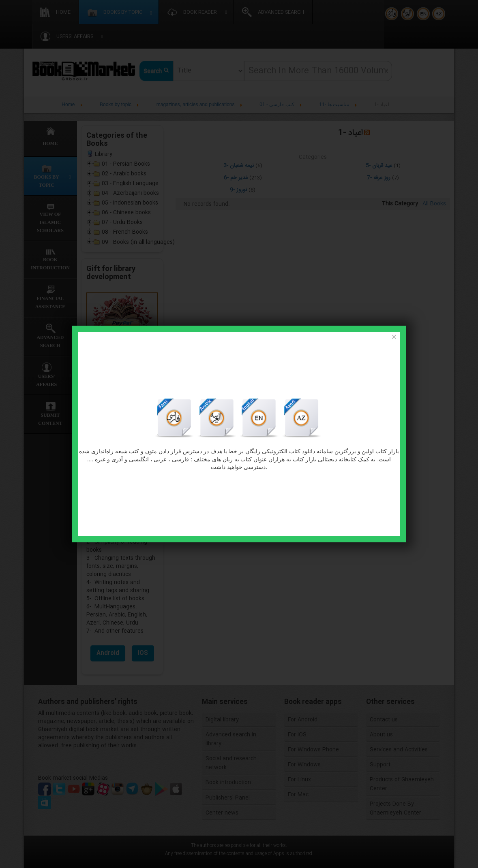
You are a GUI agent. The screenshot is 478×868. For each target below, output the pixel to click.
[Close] (394, 337)
